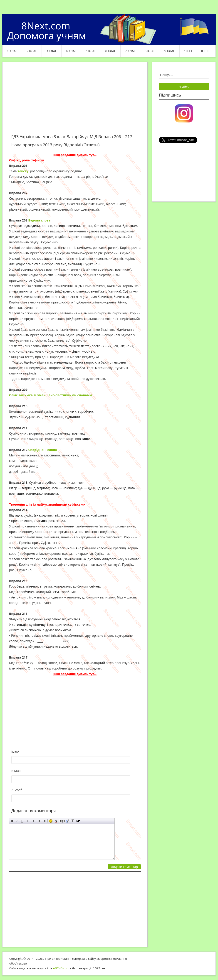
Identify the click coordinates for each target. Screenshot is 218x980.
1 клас (12, 51)
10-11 (188, 51)
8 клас (150, 51)
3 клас (52, 51)
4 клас (71, 51)
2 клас (32, 51)
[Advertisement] (75, 101)
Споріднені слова (42, 450)
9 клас (170, 51)
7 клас (130, 51)
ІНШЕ (205, 51)
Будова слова (39, 220)
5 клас (91, 51)
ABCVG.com (61, 968)
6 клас (111, 51)
